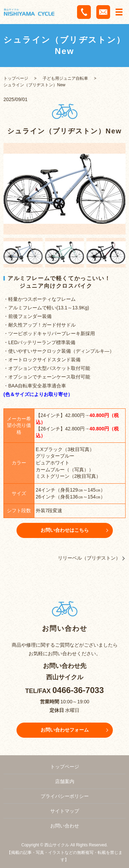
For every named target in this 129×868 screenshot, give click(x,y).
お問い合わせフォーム (65, 730)
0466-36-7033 (78, 690)
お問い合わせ (65, 826)
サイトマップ (65, 811)
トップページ (16, 78)
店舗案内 (65, 781)
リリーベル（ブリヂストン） (89, 558)
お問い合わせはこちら (65, 530)
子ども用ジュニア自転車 (65, 78)
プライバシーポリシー (65, 796)
